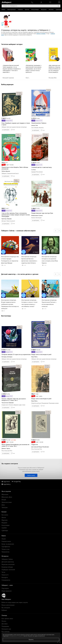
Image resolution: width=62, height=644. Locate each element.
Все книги (5, 515)
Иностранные (12, 10)
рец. (19, 93)
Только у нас (6, 549)
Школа (27, 10)
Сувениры (59, 10)
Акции (4, 539)
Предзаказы (5, 552)
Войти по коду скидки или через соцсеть (15, 602)
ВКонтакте (5, 494)
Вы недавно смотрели (10, 464)
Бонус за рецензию (8, 544)
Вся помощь (6, 632)
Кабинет (4, 610)
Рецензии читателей (8, 564)
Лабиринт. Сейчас (7, 559)
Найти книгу (31, 475)
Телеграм (5, 507)
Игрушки (44, 10)
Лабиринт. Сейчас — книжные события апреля (18, 231)
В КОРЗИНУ (6, 130)
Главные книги (6, 541)
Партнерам (5, 588)
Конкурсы (5, 577)
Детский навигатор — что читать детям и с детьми (20, 274)
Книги (3, 10)
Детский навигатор (8, 562)
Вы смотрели (6, 608)
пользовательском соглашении (16, 636)
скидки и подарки (41, 34)
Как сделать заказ (7, 618)
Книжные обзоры (7, 567)
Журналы (5, 520)
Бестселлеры (6, 316)
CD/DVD (51, 10)
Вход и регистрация (8, 605)
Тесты (3, 572)
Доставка (5, 624)
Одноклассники (7, 502)
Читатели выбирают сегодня (12, 44)
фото (19, 94)
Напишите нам (6, 629)
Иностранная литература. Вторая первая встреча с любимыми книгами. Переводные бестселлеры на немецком (10, 304)
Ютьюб (4, 500)
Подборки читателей (8, 570)
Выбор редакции (7, 84)
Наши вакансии (7, 591)
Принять (31, 640)
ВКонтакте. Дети (7, 497)
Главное (20, 10)
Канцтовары (35, 10)
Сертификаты (6, 547)
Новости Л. (5, 575)
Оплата (4, 621)
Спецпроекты (6, 580)
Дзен (3, 505)
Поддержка (5, 626)
